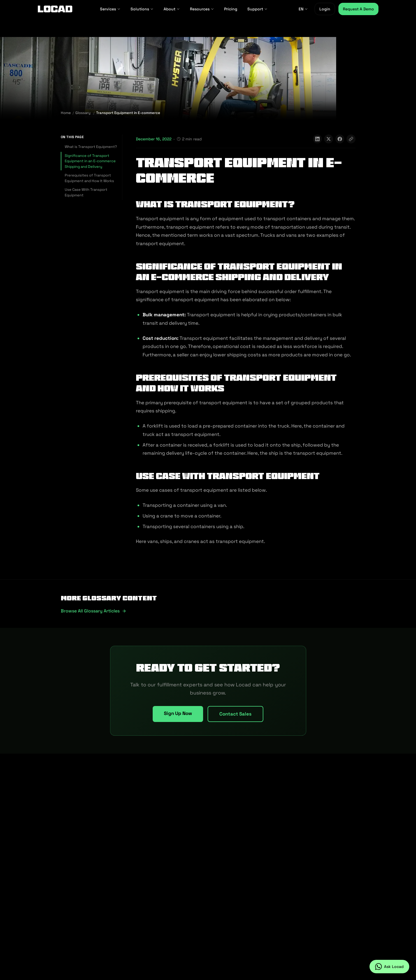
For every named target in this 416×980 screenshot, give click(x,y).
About (172, 9)
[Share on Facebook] (340, 139)
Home (66, 113)
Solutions (142, 9)
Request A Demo (358, 9)
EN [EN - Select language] (303, 9)
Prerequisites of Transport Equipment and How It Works (89, 178)
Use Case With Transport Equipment (86, 192)
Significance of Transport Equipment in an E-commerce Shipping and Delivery (90, 161)
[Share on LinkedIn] (317, 139)
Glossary (83, 113)
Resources (202, 9)
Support (257, 9)
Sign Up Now (178, 713)
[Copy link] (351, 139)
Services (110, 9)
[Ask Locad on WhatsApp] (389, 967)
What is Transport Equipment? (91, 147)
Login (325, 9)
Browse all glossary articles (94, 611)
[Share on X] (329, 139)
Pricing (231, 9)
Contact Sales (235, 714)
